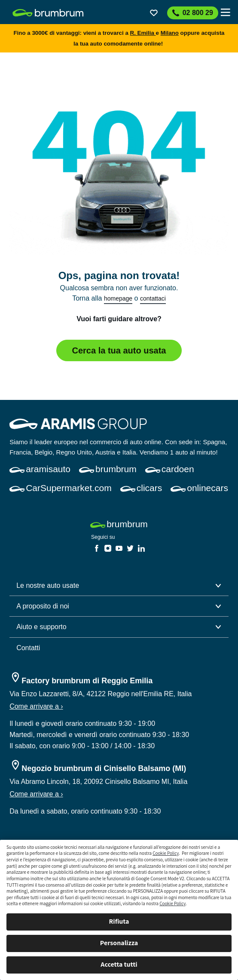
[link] (48, 13)
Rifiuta (119, 921)
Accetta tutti (119, 964)
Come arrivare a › (36, 706)
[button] (119, 586)
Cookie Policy (166, 853)
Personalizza (119, 943)
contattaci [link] (153, 298)
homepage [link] (118, 298)
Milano (170, 33)
